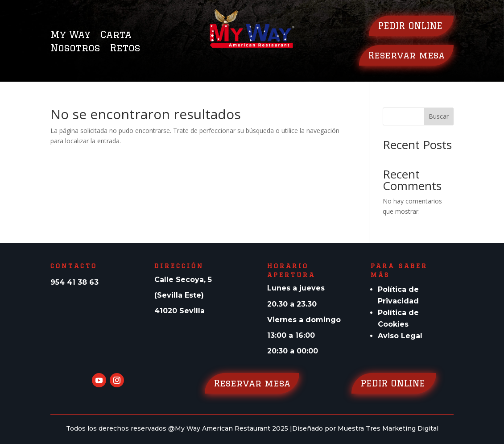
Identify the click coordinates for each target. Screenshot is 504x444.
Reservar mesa (406, 55)
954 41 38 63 (74, 282)
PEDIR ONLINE (411, 26)
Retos (125, 49)
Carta (116, 35)
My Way (70, 35)
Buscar (439, 116)
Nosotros (75, 49)
